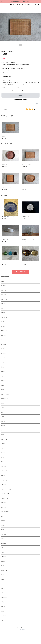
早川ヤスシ (4, 421)
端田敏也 (3, 620)
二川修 (3, 516)
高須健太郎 (4, 299)
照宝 (2, 430)
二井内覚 (3, 453)
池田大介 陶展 (5, 498)
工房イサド (4, 290)
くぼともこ (4, 286)
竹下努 (3, 457)
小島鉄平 (3, 552)
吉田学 (3, 417)
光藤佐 (3, 412)
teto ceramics (5, 512)
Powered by (20, 630)
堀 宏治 (3, 322)
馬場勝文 (3, 313)
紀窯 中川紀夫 (5, 394)
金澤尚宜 (3, 381)
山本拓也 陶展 (5, 494)
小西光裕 (3, 295)
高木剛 (3, 390)
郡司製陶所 (4, 597)
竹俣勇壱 (3, 385)
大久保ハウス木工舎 (6, 489)
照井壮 (3, 566)
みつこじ (3, 326)
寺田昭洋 (3, 358)
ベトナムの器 (4, 471)
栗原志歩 (3, 588)
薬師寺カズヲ (4, 331)
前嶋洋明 (3, 525)
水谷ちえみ (4, 534)
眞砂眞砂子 (4, 367)
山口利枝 (3, 557)
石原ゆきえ (4, 507)
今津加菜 (3, 602)
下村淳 (3, 448)
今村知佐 (3, 521)
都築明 (3, 376)
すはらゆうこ (4, 561)
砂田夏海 (3, 548)
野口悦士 (3, 462)
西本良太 (3, 308)
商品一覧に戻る (20, 272)
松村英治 (3, 435)
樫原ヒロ (3, 606)
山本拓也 (3, 408)
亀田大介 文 (4, 399)
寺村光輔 (3, 304)
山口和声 (3, 444)
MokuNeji (4, 344)
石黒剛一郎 (4, 570)
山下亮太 (3, 362)
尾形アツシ (4, 403)
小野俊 (3, 593)
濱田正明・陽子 (5, 317)
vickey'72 (4, 543)
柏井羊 (3, 575)
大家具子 (3, 466)
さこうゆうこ (4, 616)
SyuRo (3, 349)
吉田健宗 (3, 335)
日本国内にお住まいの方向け (20, 100)
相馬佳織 (3, 475)
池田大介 (3, 503)
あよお (3, 584)
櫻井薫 (3, 611)
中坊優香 (3, 426)
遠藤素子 (3, 484)
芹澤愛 (3, 530)
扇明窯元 (3, 353)
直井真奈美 (4, 480)
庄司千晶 (3, 539)
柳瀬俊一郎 (4, 439)
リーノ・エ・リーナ (5, 340)
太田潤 (3, 281)
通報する (38, 103)
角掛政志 (3, 579)
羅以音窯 (3, 372)
